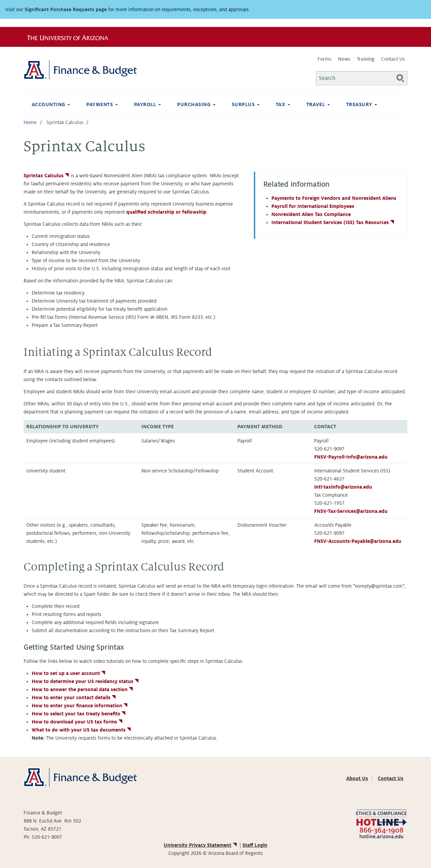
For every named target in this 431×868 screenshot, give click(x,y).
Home (30, 122)
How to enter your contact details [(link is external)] (74, 697)
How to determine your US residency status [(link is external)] (86, 681)
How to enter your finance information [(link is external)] (80, 706)
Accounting (51, 104)
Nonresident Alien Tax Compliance (311, 214)
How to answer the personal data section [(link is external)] (83, 689)
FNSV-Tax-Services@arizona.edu (351, 511)
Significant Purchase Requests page (66, 9)
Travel (318, 104)
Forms (324, 59)
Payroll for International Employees (313, 206)
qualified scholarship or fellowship (166, 212)
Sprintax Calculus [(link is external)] (47, 176)
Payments (102, 104)
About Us (357, 778)
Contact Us (393, 59)
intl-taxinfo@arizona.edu (343, 487)
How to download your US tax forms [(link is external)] (78, 722)
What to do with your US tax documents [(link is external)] (82, 730)
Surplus (246, 104)
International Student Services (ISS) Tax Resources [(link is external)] (333, 222)
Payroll (148, 104)
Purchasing (196, 104)
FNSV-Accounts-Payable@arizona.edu (358, 541)
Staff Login (255, 845)
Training (366, 59)
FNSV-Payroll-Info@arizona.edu (351, 457)
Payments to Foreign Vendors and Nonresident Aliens (334, 198)
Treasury (362, 104)
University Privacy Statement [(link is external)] (201, 845)
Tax (283, 104)
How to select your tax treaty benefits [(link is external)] (79, 714)
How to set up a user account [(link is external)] (69, 673)
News (344, 59)
